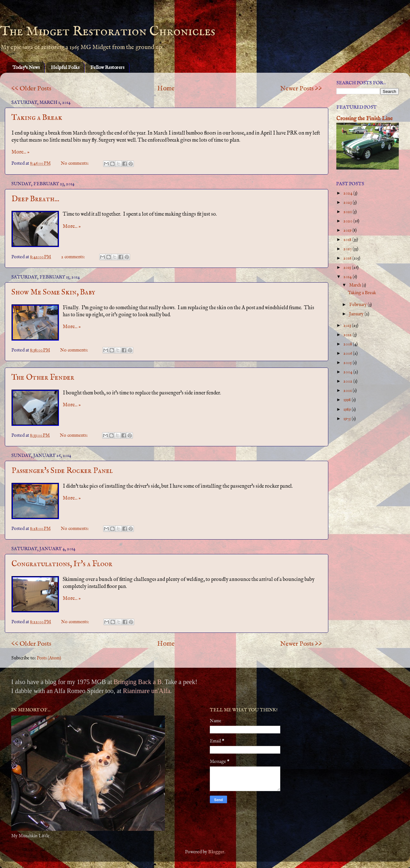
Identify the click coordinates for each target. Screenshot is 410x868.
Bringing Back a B (138, 682)
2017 (348, 249)
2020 (348, 221)
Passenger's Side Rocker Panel (62, 471)
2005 (348, 363)
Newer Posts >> (301, 89)
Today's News (26, 67)
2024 (348, 193)
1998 (348, 400)
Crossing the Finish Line (365, 119)
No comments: (75, 163)
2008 (348, 344)
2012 (348, 335)
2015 (348, 268)
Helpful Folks (65, 67)
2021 (348, 212)
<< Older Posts (31, 89)
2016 (348, 258)
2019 (348, 230)
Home (166, 89)
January (357, 314)
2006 (348, 353)
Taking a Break (37, 118)
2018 (348, 240)
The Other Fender (43, 378)
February (358, 305)
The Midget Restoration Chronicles (108, 32)
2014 (348, 277)
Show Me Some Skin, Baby (53, 292)
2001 (348, 391)
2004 (348, 372)
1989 (348, 409)
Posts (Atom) (49, 658)
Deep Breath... (35, 199)
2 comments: (74, 257)
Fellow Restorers (107, 67)
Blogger (216, 852)
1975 (348, 419)
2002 (348, 381)
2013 (348, 326)
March (356, 285)
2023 (348, 203)
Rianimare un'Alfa (147, 691)
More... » (20, 152)
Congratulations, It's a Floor (62, 564)
